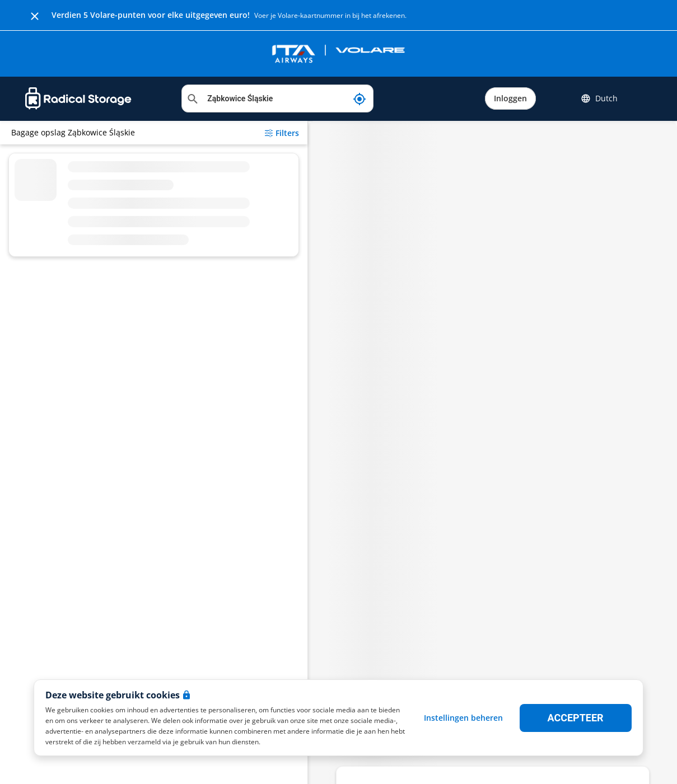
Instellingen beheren (463, 718)
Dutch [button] (599, 98)
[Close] (35, 15)
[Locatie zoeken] (277, 98)
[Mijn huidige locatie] (359, 98)
